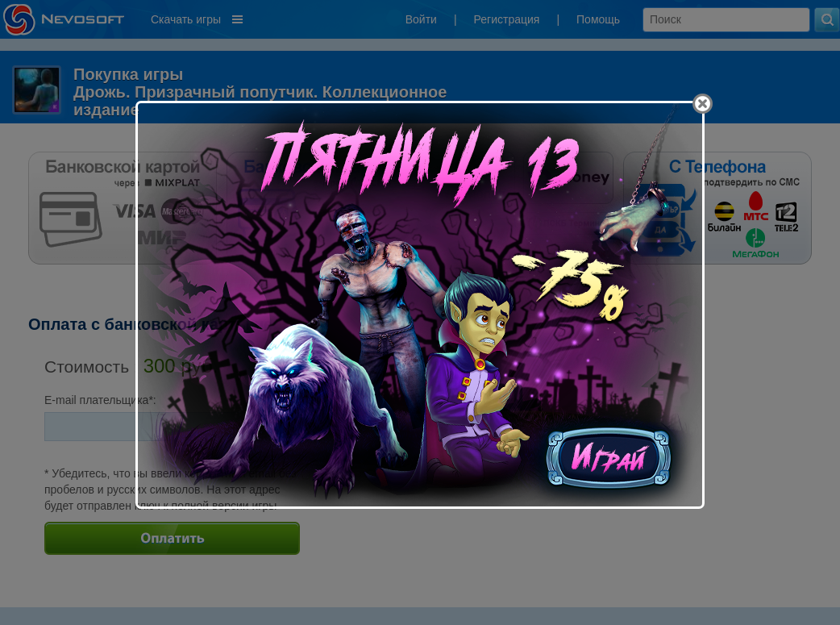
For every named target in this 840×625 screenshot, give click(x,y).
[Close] (703, 104)
